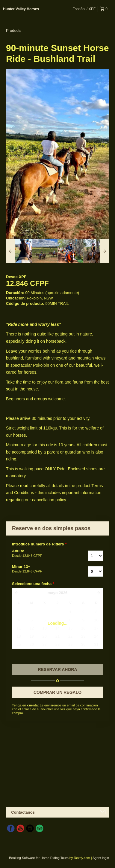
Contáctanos (23, 812)
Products (14, 30)
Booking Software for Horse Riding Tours (39, 858)
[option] (19, 251)
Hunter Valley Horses (21, 9)
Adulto (39, 554)
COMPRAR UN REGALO (57, 692)
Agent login (101, 858)
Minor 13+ (39, 569)
